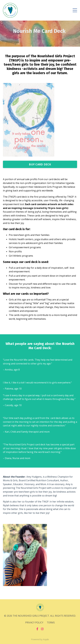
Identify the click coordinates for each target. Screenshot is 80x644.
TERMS (51, 623)
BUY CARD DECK (40, 164)
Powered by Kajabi (40, 639)
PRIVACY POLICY (34, 623)
